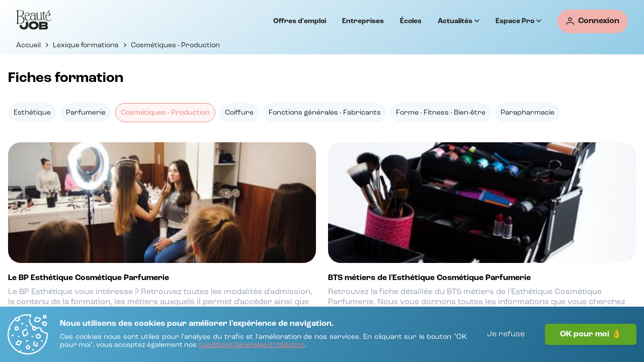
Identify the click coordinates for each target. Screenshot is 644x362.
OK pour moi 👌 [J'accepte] (591, 334)
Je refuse (506, 334)
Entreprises (363, 21)
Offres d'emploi (300, 21)
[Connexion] (593, 21)
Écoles (411, 21)
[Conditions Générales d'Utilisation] (252, 346)
